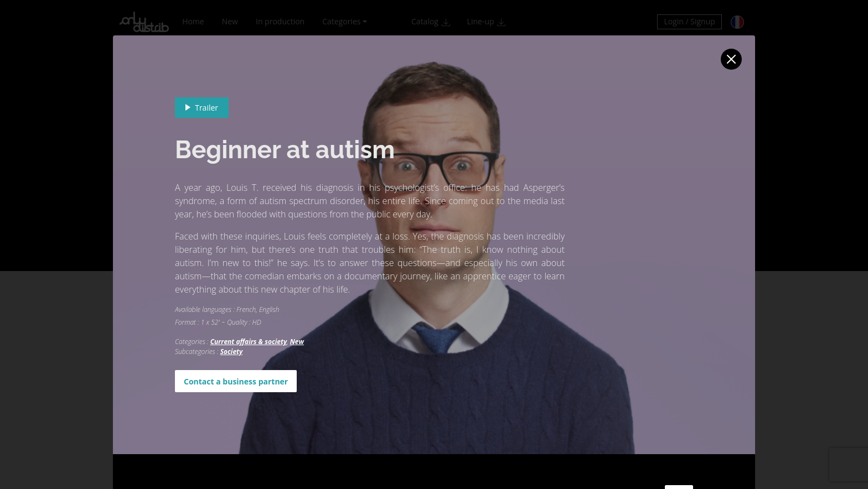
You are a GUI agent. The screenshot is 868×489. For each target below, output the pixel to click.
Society (232, 352)
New (297, 342)
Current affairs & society (249, 342)
